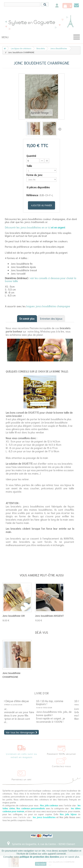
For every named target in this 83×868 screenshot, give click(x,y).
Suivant (60, 129)
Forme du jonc (35, 175)
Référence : (33, 195)
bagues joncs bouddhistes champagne (48, 306)
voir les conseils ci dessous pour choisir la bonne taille (41, 279)
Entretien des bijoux (51, 318)
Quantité (31, 156)
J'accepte (41, 864)
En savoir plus (27, 318)
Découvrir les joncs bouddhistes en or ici (28, 227)
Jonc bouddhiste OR (14, 616)
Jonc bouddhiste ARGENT (49, 616)
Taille (30, 166)
